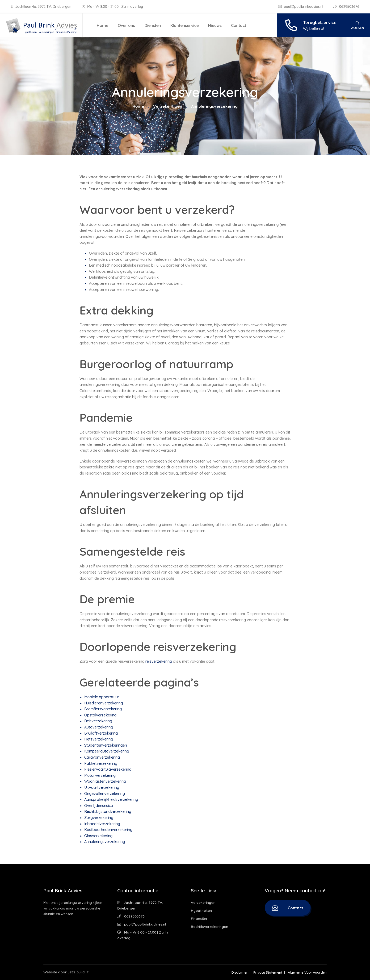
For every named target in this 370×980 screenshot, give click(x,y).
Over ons (126, 25)
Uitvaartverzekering (102, 787)
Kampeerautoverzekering (107, 751)
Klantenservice (185, 25)
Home (103, 25)
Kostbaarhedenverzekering (108, 830)
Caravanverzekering (102, 757)
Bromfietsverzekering (103, 709)
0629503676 (346, 6)
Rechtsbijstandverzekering (108, 811)
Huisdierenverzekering (104, 703)
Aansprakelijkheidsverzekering (111, 799)
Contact (239, 25)
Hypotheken (201, 911)
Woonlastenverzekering (105, 781)
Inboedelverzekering (102, 824)
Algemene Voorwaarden (307, 972)
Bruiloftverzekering (101, 733)
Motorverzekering (100, 775)
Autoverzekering (99, 727)
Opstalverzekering (100, 715)
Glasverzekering (98, 836)
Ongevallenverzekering (105, 794)
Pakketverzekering (101, 763)
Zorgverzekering (99, 818)
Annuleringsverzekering (105, 842)
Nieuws (215, 25)
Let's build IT (78, 972)
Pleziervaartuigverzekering (108, 769)
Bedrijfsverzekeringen (210, 927)
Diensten (153, 25)
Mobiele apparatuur (102, 697)
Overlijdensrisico (99, 806)
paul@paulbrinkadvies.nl (301, 6)
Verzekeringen (168, 106)
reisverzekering (159, 661)
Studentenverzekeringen (106, 745)
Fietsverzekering (99, 739)
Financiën (199, 919)
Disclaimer (240, 972)
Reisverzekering (98, 721)
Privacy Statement (268, 972)
